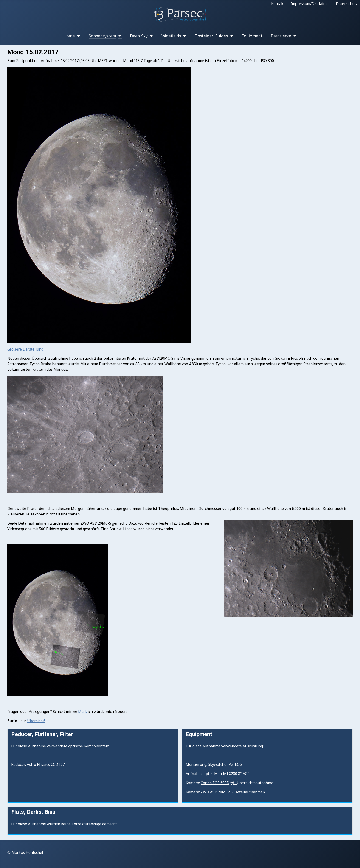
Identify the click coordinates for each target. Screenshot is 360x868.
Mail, (82, 712)
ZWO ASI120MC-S (216, 792)
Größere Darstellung (25, 349)
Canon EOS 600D (219, 783)
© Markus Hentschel (25, 852)
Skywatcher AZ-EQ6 (225, 764)
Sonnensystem (102, 36)
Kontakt (278, 4)
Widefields (171, 36)
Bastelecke (281, 36)
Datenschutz (347, 4)
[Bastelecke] (294, 36)
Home (69, 36)
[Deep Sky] (150, 36)
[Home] (78, 36)
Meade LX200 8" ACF (232, 774)
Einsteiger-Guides (211, 36)
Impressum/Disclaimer (310, 4)
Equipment (252, 36)
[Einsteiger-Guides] (231, 36)
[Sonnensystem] (119, 36)
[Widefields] (184, 36)
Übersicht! (36, 721)
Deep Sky (139, 36)
